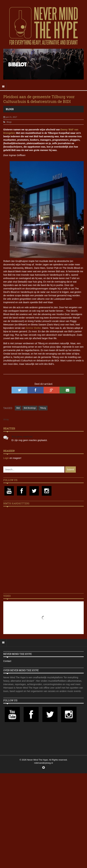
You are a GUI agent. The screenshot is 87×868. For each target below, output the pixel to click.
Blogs (10, 109)
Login (6, 458)
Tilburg (43, 408)
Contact (7, 661)
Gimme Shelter (33, 328)
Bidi (18, 408)
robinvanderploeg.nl (43, 763)
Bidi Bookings (30, 408)
